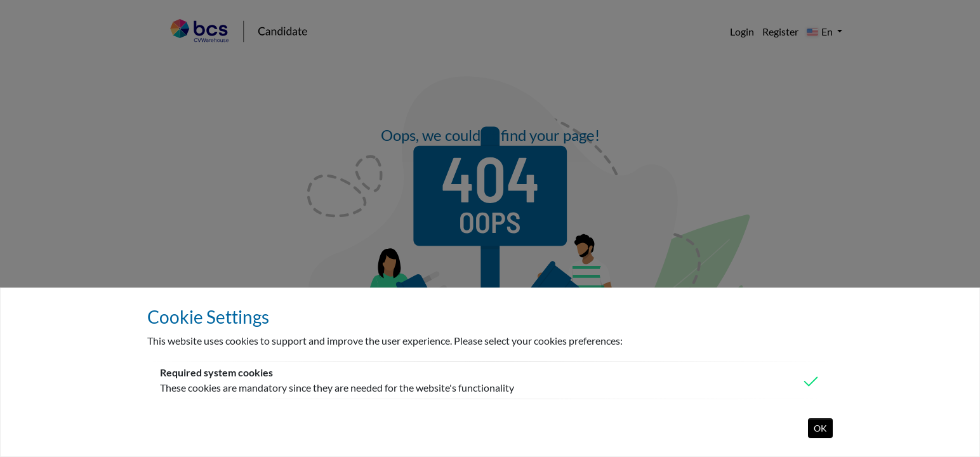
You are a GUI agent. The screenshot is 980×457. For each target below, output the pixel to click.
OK (820, 428)
